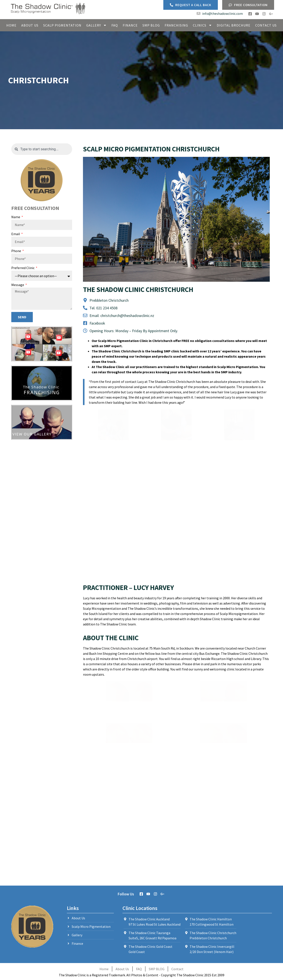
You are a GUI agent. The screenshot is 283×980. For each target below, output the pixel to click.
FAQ (115, 25)
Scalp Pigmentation (62, 25)
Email (16, 234)
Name (16, 217)
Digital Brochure (234, 25)
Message (18, 285)
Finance (130, 25)
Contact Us (266, 25)
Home (11, 25)
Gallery (96, 25)
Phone (17, 251)
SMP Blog (151, 25)
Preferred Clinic (23, 268)
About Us (30, 25)
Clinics (202, 25)
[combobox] (42, 149)
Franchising (176, 25)
